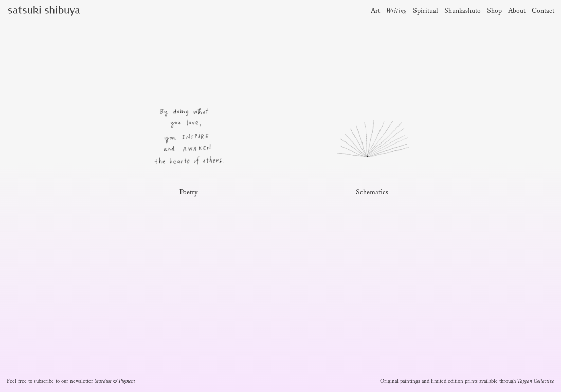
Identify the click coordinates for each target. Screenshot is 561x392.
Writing (396, 11)
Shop (494, 11)
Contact (543, 11)
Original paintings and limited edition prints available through (467, 381)
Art (375, 11)
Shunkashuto (463, 11)
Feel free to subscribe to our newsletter (71, 381)
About (517, 11)
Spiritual (426, 11)
